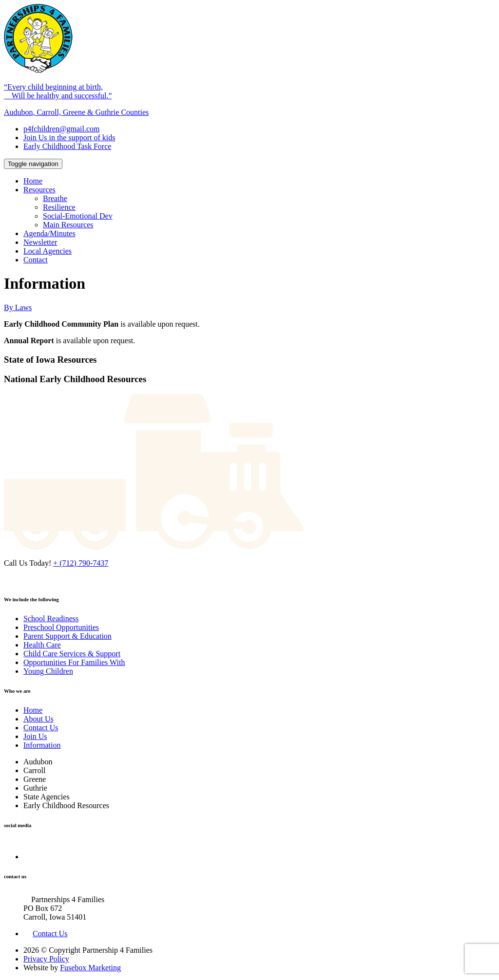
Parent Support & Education (67, 636)
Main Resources (68, 225)
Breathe (55, 198)
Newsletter (40, 242)
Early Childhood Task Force (67, 146)
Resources (39, 190)
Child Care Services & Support (72, 654)
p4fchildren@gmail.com (61, 129)
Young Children (48, 671)
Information (42, 745)
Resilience (59, 207)
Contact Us (41, 728)
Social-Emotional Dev (78, 216)
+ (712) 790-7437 (81, 563)
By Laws (18, 307)
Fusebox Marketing (90, 968)
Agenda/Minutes (49, 233)
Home (33, 181)
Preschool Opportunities (61, 627)
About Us (38, 719)
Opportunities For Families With (74, 662)
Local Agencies (48, 251)
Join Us (35, 736)
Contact (36, 260)
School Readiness (51, 619)
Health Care (42, 645)
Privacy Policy (46, 959)
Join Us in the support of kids (69, 138)
